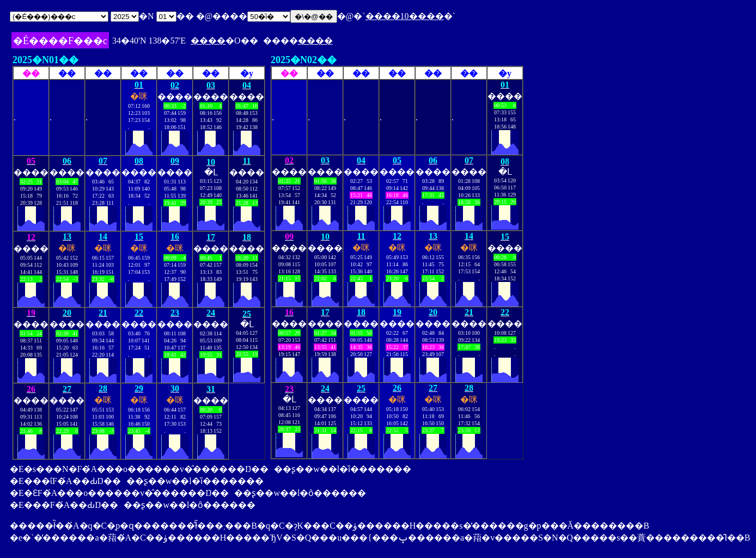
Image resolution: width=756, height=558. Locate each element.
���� (208, 41)
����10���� (405, 16)
